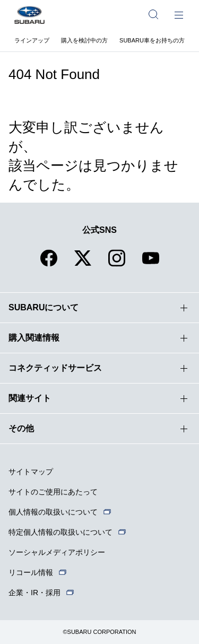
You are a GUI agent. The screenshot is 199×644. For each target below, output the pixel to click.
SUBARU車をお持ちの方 (152, 40)
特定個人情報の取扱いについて (60, 532)
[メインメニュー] (179, 14)
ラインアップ (32, 40)
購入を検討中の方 (84, 40)
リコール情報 (31, 572)
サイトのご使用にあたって (53, 492)
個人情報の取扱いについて (53, 512)
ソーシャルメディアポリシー (57, 552)
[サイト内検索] (153, 14)
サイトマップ (31, 472)
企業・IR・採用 (34, 593)
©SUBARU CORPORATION (99, 632)
